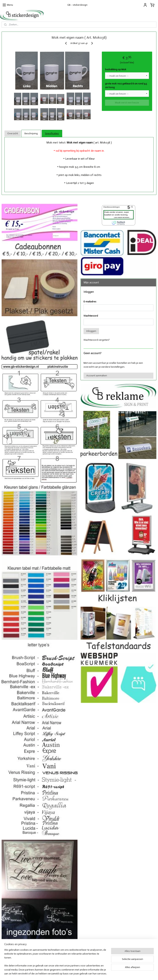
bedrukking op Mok (116, 69)
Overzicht (13, 133)
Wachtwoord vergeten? (97, 340)
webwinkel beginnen (87, 974)
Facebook (115, 952)
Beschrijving (31, 133)
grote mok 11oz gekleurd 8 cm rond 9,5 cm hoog (126, 85)
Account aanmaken (97, 376)
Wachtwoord (91, 316)
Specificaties (52, 133)
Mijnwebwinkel (116, 974)
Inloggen (91, 331)
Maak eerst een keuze (127, 103)
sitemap (69, 974)
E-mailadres (90, 302)
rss (76, 974)
